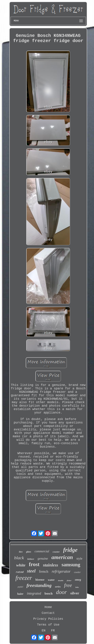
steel (31, 571)
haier (20, 594)
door (61, 592)
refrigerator (61, 571)
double (61, 580)
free (68, 585)
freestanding (39, 585)
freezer (24, 578)
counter (56, 552)
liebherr (31, 559)
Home (48, 607)
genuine (43, 558)
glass (29, 552)
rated (20, 572)
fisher (69, 580)
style (79, 559)
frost (34, 564)
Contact (48, 613)
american (62, 557)
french (44, 571)
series (58, 587)
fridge (70, 550)
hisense (40, 580)
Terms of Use (48, 625)
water (51, 580)
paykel (20, 587)
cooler (77, 572)
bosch (49, 593)
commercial (42, 551)
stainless (51, 565)
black (19, 558)
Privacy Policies (48, 619)
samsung (71, 565)
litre (21, 552)
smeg (78, 580)
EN (44, 631)
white (21, 565)
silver (75, 593)
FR (53, 631)
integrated (34, 593)
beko (77, 587)
